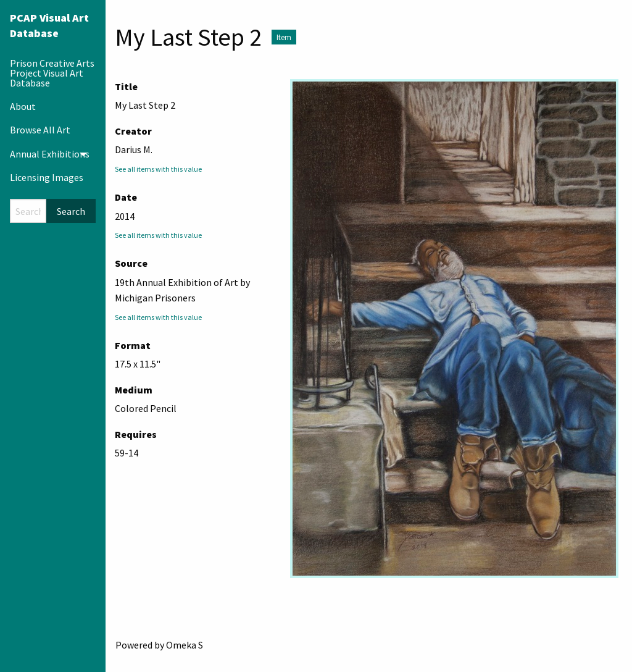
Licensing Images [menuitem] (47, 177)
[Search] (28, 211)
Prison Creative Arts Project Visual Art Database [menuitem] (52, 73)
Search (71, 211)
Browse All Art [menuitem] (40, 130)
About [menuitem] (23, 106)
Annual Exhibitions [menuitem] (50, 154)
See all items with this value (158, 169)
